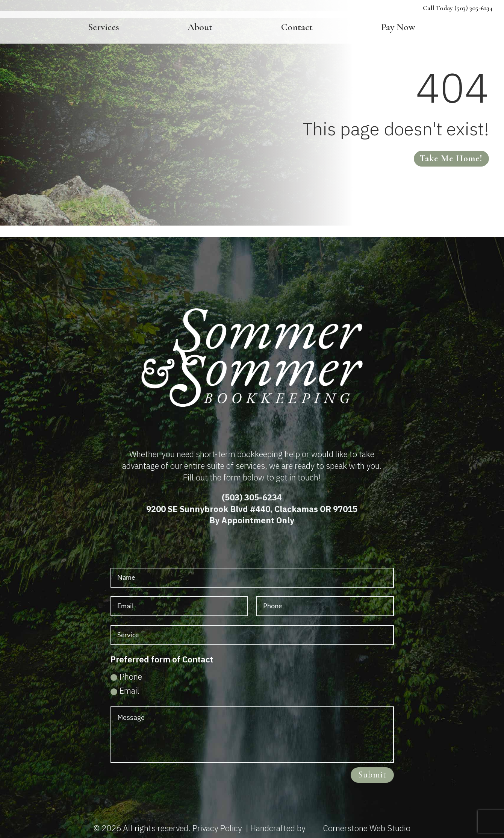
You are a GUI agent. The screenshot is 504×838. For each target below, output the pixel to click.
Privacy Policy (217, 828)
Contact (297, 28)
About (200, 28)
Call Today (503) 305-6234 (458, 8)
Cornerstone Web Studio (367, 828)
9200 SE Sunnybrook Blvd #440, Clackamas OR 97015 (252, 509)
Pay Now (398, 28)
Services (104, 28)
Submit (372, 775)
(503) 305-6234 (252, 497)
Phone (126, 677)
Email (125, 690)
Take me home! (451, 158)
